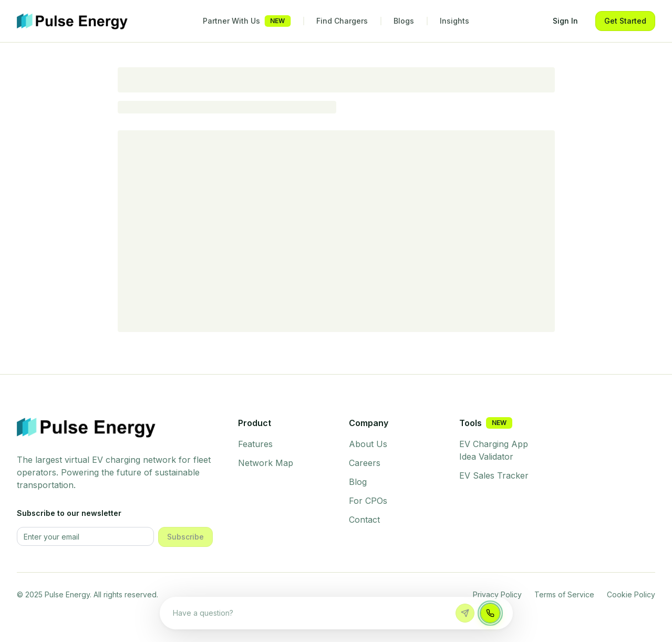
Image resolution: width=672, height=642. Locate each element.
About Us (368, 444)
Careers (365, 463)
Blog (358, 482)
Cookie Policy (631, 594)
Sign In (565, 21)
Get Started (625, 21)
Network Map (266, 463)
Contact (364, 520)
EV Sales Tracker (494, 475)
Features (255, 444)
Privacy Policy (497, 594)
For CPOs (368, 501)
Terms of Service (564, 594)
